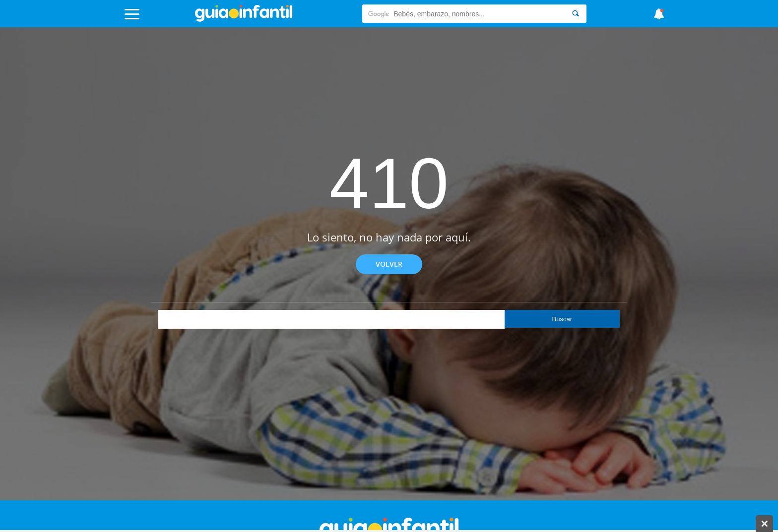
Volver (389, 264)
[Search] (576, 14)
